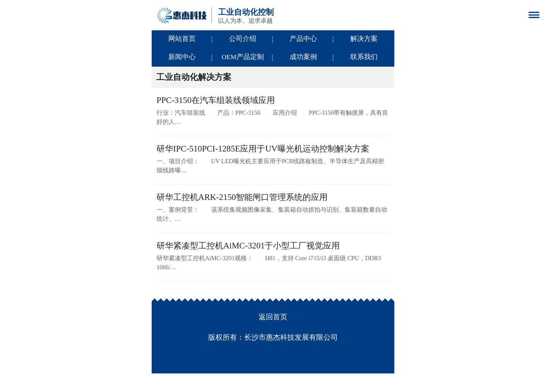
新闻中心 (182, 57)
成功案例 (303, 57)
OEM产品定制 (242, 57)
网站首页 (182, 39)
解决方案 (364, 39)
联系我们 (364, 57)
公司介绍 (243, 39)
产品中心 (303, 39)
